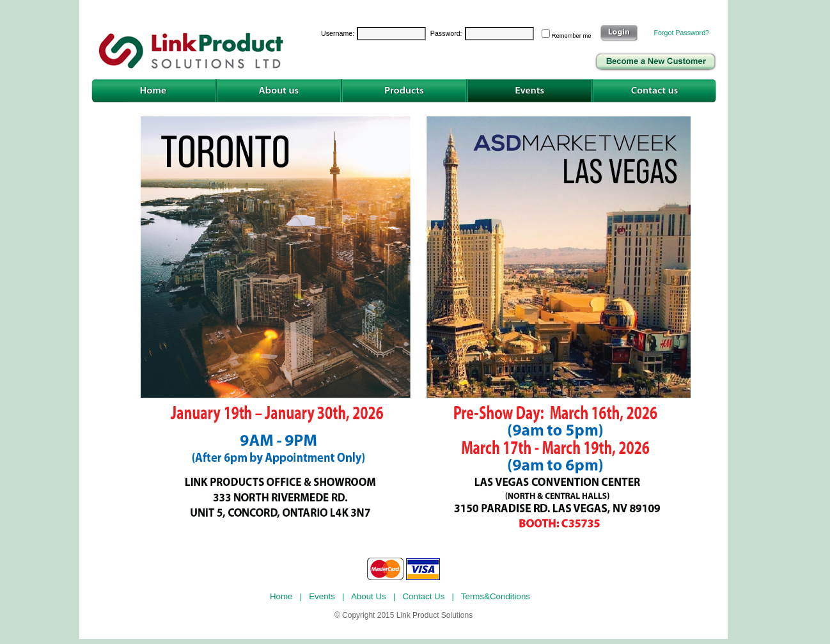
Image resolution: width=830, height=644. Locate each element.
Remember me (573, 36)
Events (323, 596)
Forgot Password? (682, 33)
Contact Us (425, 596)
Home (282, 596)
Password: (446, 33)
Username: (338, 33)
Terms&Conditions (497, 596)
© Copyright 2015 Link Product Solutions (403, 615)
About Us (370, 596)
